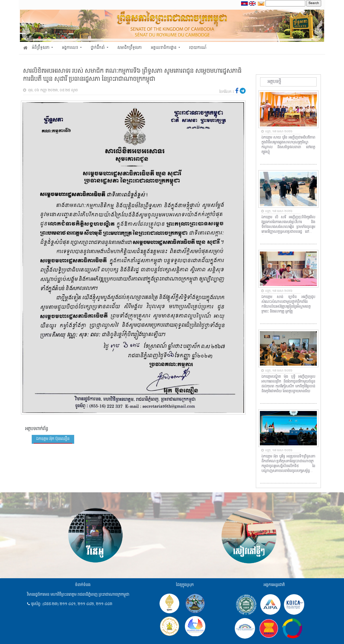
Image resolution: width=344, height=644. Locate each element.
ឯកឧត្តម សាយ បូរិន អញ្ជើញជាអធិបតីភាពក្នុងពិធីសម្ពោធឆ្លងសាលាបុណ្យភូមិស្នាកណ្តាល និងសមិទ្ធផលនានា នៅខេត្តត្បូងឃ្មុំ (288, 145)
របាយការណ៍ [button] (198, 48)
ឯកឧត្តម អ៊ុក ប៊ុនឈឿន (53, 439)
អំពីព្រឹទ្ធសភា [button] (41, 48)
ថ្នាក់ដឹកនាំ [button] (98, 48)
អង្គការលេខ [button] (71, 48)
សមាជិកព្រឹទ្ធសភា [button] (130, 48)
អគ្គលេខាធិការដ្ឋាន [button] (164, 48)
